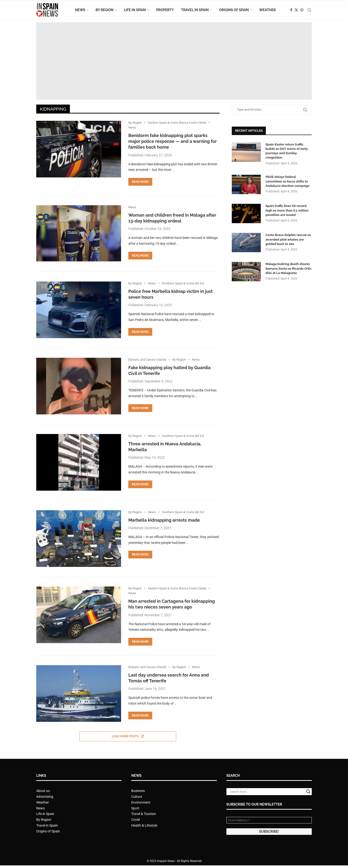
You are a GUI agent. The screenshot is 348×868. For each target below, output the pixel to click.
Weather (268, 10)
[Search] (309, 10)
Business (138, 791)
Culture (137, 797)
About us (43, 791)
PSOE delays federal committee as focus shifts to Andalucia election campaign (288, 181)
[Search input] (267, 792)
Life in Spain (135, 10)
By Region (105, 10)
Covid (135, 820)
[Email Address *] (269, 820)
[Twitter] (296, 10)
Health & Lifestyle (144, 825)
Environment (141, 802)
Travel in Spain (195, 10)
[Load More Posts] (128, 736)
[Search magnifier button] (308, 792)
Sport (135, 808)
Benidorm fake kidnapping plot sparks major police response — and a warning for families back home (173, 141)
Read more (140, 182)
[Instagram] (302, 10)
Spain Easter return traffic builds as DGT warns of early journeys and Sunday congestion (287, 151)
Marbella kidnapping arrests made (164, 520)
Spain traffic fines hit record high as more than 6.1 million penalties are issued (287, 210)
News (80, 10)
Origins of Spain (234, 10)
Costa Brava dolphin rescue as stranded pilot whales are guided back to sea (288, 239)
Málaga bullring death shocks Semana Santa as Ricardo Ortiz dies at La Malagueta (289, 268)
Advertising (45, 797)
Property (165, 10)
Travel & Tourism (144, 814)
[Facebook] (291, 10)
